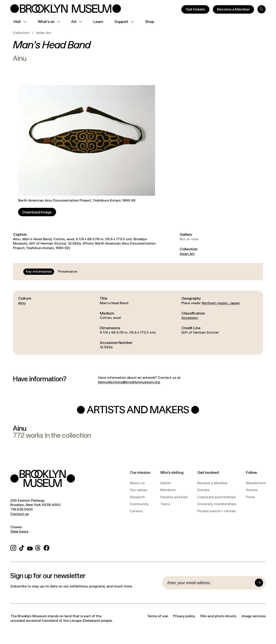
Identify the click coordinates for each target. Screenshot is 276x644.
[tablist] (52, 272)
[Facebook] (46, 547)
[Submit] (259, 583)
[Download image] (37, 212)
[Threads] (38, 547)
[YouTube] (30, 547)
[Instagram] (13, 547)
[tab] (39, 272)
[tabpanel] (138, 323)
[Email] (210, 583)
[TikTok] (22, 547)
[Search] (262, 9)
